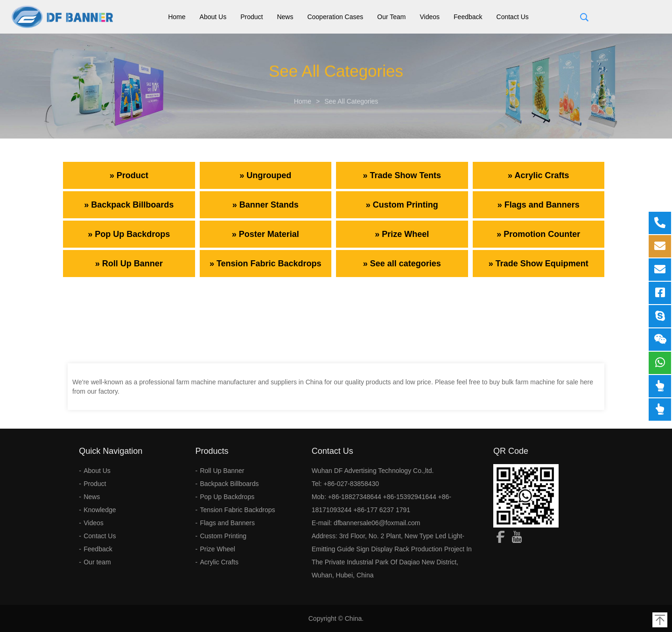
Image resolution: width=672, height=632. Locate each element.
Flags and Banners (227, 523)
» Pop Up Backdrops (129, 234)
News (285, 17)
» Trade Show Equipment (539, 264)
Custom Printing (223, 536)
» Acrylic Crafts (538, 175)
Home (177, 17)
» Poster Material (266, 234)
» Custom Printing (402, 205)
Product (252, 17)
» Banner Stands (266, 205)
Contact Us (513, 17)
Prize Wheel (217, 549)
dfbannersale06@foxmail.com (377, 523)
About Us (213, 17)
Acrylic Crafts (219, 562)
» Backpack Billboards (129, 205)
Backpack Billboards (229, 484)
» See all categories (402, 264)
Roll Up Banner (222, 471)
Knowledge (100, 510)
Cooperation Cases (335, 17)
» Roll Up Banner (129, 264)
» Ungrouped (265, 175)
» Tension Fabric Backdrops (266, 264)
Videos (430, 17)
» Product (129, 175)
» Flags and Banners (539, 205)
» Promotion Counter (538, 234)
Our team (391, 17)
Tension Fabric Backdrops (237, 510)
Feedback (468, 17)
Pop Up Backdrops (227, 497)
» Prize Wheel (402, 234)
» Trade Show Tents (402, 175)
